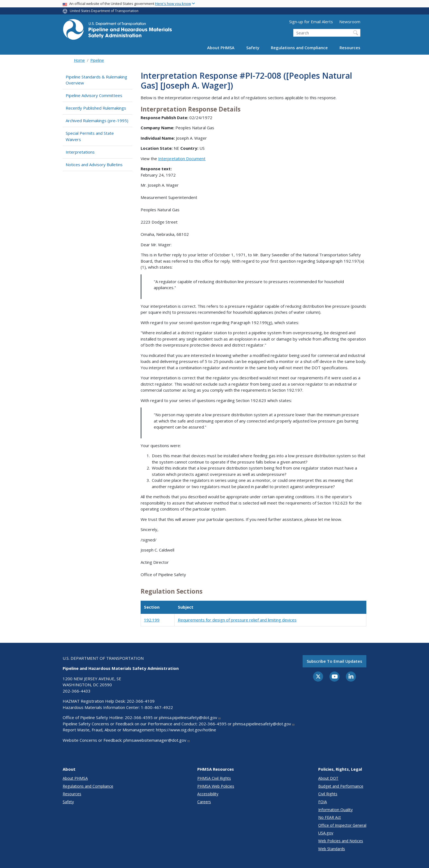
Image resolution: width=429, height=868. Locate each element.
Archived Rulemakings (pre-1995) (97, 121)
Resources (350, 48)
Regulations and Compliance (299, 48)
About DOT (328, 778)
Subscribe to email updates (334, 661)
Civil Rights (328, 794)
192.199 (152, 620)
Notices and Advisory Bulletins (94, 165)
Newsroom (350, 22)
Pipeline (97, 60)
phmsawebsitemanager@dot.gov (157, 740)
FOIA (323, 802)
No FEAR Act (330, 817)
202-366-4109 (141, 701)
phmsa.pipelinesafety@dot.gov (190, 717)
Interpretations (80, 152)
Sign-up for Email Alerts (311, 22)
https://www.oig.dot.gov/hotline (186, 730)
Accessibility (208, 794)
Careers (204, 802)
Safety (253, 48)
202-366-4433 (77, 691)
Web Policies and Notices (341, 841)
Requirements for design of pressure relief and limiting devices (237, 620)
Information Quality (335, 810)
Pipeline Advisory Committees (94, 95)
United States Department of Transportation (104, 11)
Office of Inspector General (342, 825)
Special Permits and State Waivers (90, 136)
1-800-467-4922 (157, 707)
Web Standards (332, 849)
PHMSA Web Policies (216, 786)
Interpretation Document (182, 159)
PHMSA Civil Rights (214, 778)
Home (79, 60)
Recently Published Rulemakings (96, 108)
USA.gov (326, 833)
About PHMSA (221, 48)
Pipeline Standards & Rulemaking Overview (96, 80)
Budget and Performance (341, 786)
